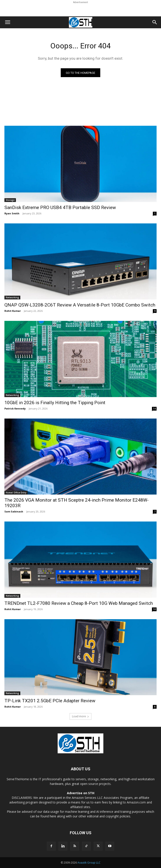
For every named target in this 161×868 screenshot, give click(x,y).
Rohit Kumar (13, 311)
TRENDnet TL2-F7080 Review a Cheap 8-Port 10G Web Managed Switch (79, 603)
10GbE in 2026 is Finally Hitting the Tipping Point (55, 403)
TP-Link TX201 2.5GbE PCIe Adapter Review (50, 701)
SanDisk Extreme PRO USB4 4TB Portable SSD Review (60, 207)
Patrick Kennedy (15, 408)
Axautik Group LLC (89, 863)
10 (154, 609)
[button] (8, 22)
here (53, 816)
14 (154, 409)
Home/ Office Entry (16, 493)
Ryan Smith (12, 213)
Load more (80, 716)
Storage (10, 200)
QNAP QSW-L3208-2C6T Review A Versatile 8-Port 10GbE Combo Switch (80, 305)
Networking (12, 297)
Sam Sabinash (14, 511)
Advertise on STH (81, 793)
